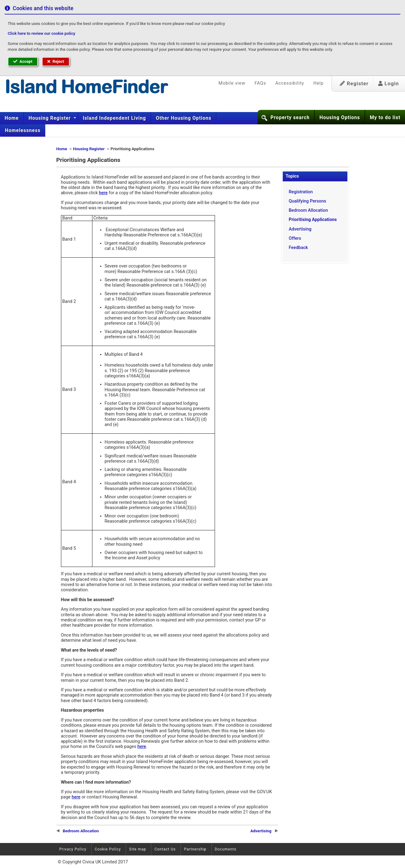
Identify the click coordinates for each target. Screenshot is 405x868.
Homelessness (23, 131)
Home (12, 118)
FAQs (260, 83)
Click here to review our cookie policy (41, 33)
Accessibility (290, 83)
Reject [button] (56, 61)
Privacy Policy (73, 849)
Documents (225, 849)
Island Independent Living (114, 118)
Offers (295, 238)
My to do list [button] (385, 118)
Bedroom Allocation (308, 210)
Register (354, 84)
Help (318, 83)
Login (389, 84)
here (103, 193)
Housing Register (51, 118)
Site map (138, 849)
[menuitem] (12, 118)
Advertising (300, 229)
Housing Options (340, 118)
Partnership (195, 849)
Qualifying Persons (308, 201)
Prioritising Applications (313, 220)
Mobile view (232, 83)
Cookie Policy (108, 849)
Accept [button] (23, 61)
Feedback (298, 248)
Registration (301, 192)
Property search (290, 118)
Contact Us (165, 849)
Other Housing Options (184, 118)
